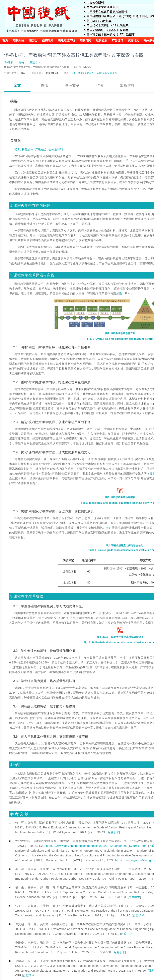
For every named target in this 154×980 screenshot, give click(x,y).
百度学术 (113, 832)
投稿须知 (48, 40)
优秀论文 (134, 40)
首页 (5, 40)
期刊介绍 (18, 40)
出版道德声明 (67, 40)
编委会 (33, 40)
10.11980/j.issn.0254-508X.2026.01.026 (95, 73)
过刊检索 (101, 40)
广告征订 (118, 40)
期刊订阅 (85, 40)
